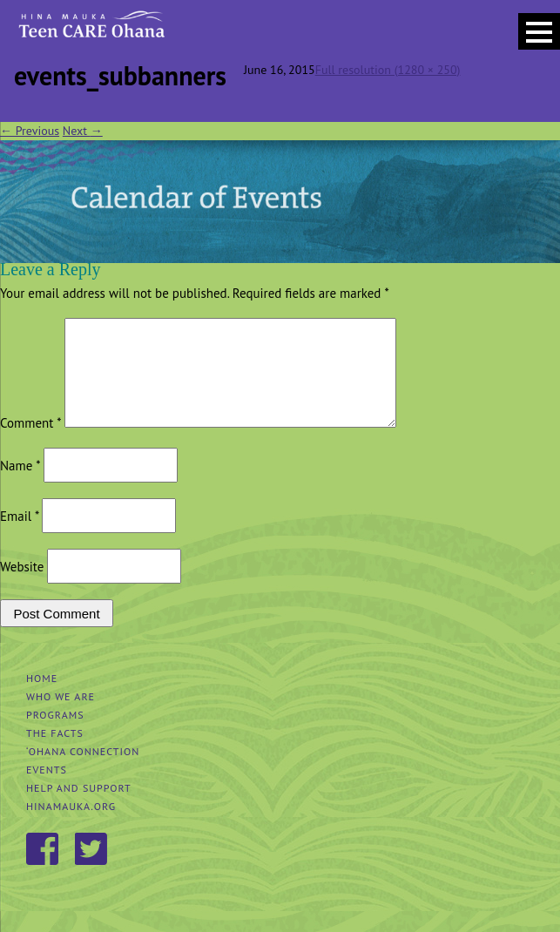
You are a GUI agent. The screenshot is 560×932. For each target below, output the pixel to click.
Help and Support (79, 809)
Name (20, 486)
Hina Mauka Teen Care (90, 30)
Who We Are (61, 717)
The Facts (55, 754)
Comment (30, 444)
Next (83, 131)
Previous (30, 131)
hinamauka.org (71, 827)
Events (47, 790)
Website (22, 588)
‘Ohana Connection (83, 772)
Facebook (44, 871)
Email (19, 537)
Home (42, 699)
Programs (55, 736)
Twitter (92, 871)
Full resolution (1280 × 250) (388, 70)
